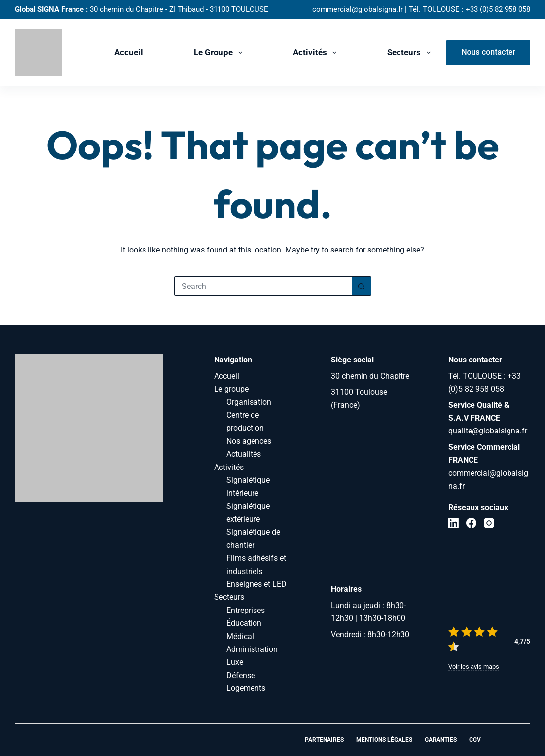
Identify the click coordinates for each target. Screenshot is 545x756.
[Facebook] (471, 523)
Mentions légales (384, 740)
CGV (475, 740)
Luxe (235, 662)
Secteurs (411, 53)
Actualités (244, 454)
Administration (252, 649)
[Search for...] (263, 286)
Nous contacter (488, 52)
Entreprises (246, 610)
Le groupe (220, 53)
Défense (241, 675)
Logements (246, 688)
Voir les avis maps (474, 666)
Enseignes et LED (256, 584)
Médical (240, 636)
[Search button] (362, 286)
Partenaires (324, 740)
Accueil (129, 52)
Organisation (249, 402)
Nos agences (249, 441)
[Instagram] (489, 523)
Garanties (441, 740)
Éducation (244, 623)
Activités (317, 53)
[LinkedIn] (454, 523)
